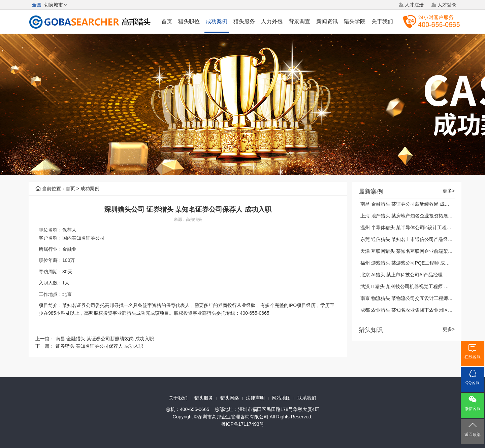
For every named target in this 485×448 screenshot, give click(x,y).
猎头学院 (355, 21)
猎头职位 (189, 21)
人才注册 (414, 5)
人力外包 (272, 21)
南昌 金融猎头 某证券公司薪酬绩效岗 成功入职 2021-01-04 (422, 204)
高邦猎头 (194, 219)
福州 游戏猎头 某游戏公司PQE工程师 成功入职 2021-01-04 (423, 263)
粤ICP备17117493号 (243, 424)
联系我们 (307, 398)
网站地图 (281, 398)
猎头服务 (244, 21)
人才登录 (447, 5)
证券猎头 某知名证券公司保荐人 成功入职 (99, 346)
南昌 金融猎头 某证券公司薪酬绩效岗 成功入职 (105, 339)
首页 (167, 21)
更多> (449, 191)
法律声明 (255, 398)
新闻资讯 (327, 21)
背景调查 (299, 21)
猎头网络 (230, 398)
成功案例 (217, 21)
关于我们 (382, 21)
